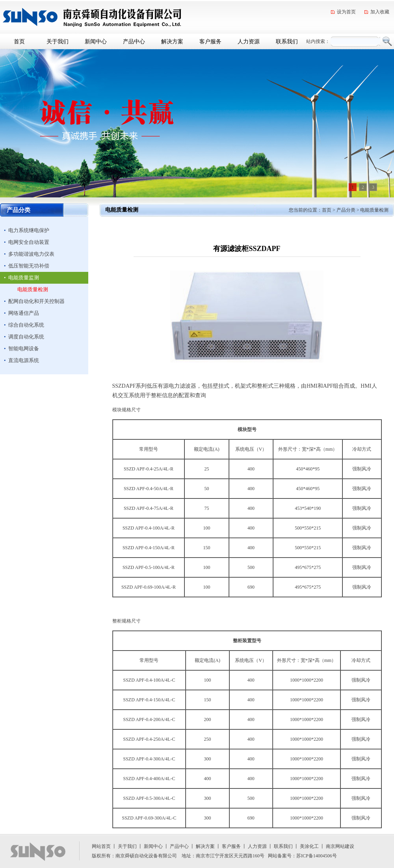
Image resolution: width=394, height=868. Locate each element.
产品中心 (134, 41)
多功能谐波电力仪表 (31, 254)
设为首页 (346, 12)
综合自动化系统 (26, 325)
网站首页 (101, 846)
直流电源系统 (24, 360)
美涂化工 (309, 846)
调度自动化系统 (26, 337)
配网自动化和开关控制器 (36, 301)
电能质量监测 (24, 278)
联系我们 (287, 41)
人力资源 (249, 41)
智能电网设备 (24, 349)
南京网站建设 (340, 846)
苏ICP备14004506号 (317, 856)
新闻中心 (96, 41)
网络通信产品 (24, 313)
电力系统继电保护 (29, 230)
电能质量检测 (33, 289)
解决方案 (172, 41)
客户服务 (210, 41)
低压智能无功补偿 (29, 266)
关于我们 (58, 41)
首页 (19, 41)
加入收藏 (380, 12)
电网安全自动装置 (29, 242)
